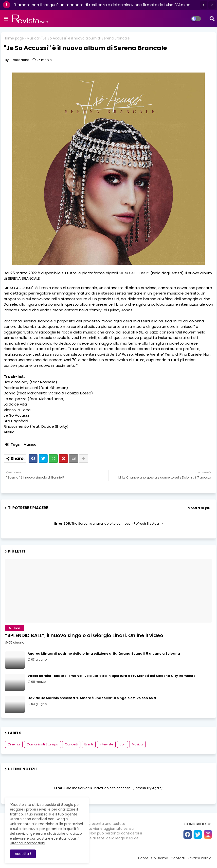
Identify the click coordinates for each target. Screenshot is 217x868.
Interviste (106, 744)
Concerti (71, 744)
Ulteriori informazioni (27, 843)
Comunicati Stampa (42, 744)
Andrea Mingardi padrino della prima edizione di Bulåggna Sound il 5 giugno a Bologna (104, 654)
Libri (122, 744)
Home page (14, 38)
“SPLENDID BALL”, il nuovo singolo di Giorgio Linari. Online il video (84, 635)
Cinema (14, 744)
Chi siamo (160, 858)
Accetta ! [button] (23, 854)
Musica (33, 38)
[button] (204, 5)
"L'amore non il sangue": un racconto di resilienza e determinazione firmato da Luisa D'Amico (102, 5)
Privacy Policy (199, 858)
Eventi (89, 744)
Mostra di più (199, 508)
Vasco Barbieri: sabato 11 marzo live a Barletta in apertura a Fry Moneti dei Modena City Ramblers (111, 676)
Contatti (178, 858)
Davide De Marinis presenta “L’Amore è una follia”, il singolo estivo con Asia (92, 698)
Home (143, 858)
